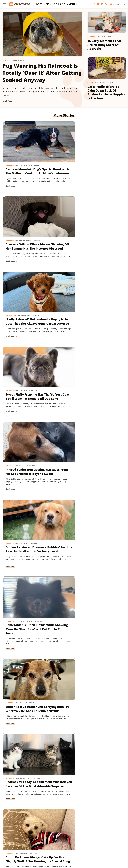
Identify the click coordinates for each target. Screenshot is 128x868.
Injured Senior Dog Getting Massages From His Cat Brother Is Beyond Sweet (63, 231)
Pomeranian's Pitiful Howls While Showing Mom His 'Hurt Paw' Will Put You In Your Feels (21, 308)
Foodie (37, 842)
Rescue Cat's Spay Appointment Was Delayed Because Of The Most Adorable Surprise (104, 308)
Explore (29, 842)
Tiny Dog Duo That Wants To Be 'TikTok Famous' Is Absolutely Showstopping (106, 532)
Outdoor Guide (78, 846)
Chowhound (18, 842)
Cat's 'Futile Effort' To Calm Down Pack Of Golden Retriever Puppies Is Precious (106, 92)
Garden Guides (63, 842)
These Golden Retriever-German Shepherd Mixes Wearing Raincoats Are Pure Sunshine (20, 610)
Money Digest (52, 846)
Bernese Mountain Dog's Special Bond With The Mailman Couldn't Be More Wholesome (19, 158)
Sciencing (102, 846)
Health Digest (92, 842)
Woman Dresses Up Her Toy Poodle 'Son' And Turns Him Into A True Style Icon (63, 382)
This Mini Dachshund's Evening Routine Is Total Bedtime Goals (63, 683)
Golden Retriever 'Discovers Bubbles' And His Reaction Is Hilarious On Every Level (104, 233)
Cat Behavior (93, 83)
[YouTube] (98, 4)
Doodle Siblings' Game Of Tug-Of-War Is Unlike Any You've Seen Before (21, 532)
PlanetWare (91, 846)
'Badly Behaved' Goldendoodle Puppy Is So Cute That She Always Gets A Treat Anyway (105, 158)
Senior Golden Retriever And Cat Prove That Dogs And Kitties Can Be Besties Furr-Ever (106, 610)
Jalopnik (23, 846)
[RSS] (106, 4)
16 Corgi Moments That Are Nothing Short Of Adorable (104, 45)
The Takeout (75, 849)
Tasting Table (39, 849)
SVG (29, 849)
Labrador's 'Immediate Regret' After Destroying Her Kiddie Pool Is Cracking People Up (63, 534)
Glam (74, 842)
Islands (14, 846)
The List (64, 849)
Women (94, 849)
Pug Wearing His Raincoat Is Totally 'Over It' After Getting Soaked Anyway (42, 73)
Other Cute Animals (65, 4)
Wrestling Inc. (105, 849)
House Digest (106, 842)
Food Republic (49, 842)
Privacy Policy (69, 828)
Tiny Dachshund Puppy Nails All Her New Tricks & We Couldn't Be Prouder (21, 457)
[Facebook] (94, 4)
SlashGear (21, 849)
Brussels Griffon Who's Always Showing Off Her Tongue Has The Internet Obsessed (61, 158)
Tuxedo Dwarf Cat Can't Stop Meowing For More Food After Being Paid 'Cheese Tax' (104, 685)
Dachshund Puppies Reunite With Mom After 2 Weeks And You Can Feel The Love (106, 457)
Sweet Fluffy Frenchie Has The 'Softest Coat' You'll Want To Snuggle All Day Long (21, 231)
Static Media (51, 833)
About (54, 828)
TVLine (86, 849)
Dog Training (95, 146)
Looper (32, 846)
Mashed (40, 846)
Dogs (39, 4)
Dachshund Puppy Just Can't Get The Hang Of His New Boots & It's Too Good (106, 758)
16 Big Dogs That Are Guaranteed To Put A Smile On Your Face (63, 756)
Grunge (81, 842)
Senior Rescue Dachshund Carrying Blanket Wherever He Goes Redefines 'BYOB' (64, 308)
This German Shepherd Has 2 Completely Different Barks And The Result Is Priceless (21, 760)
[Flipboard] (102, 4)
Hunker (117, 842)
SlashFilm (113, 846)
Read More (7, 101)
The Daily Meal (53, 849)
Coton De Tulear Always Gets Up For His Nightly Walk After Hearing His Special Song (20, 384)
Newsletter (118, 4)
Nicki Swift (64, 846)
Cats (48, 4)
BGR (9, 842)
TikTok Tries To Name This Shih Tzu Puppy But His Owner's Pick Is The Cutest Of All (22, 683)
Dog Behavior (11, 296)
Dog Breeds (7, 60)
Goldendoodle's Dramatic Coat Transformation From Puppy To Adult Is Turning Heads (105, 384)
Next (69, 807)
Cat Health (94, 296)
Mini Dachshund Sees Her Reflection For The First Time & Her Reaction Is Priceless (63, 608)
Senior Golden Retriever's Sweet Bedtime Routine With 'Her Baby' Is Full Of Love (64, 459)
